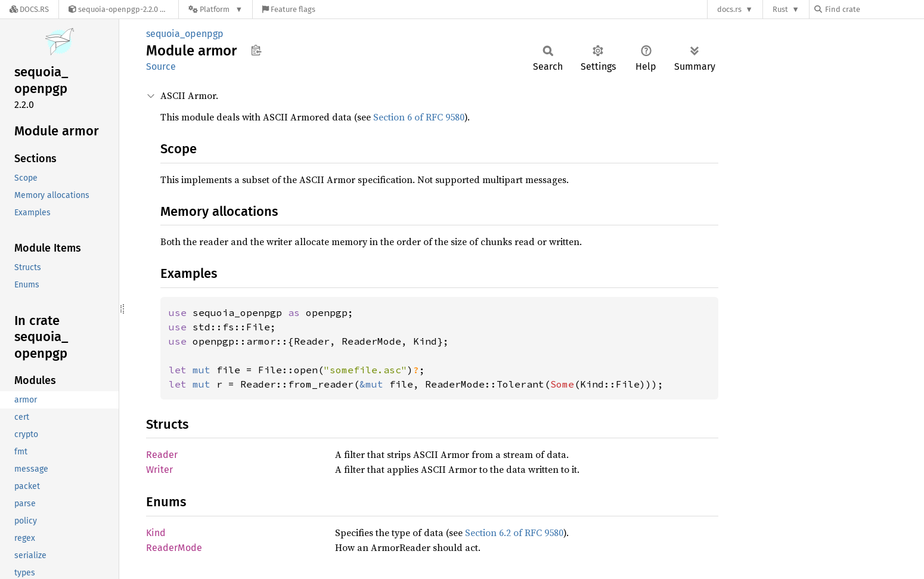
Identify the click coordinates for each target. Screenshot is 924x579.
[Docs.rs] (29, 9)
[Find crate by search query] (874, 9)
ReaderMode (174, 548)
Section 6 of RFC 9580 (419, 117)
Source (161, 66)
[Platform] (216, 9)
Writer (159, 470)
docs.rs (729, 9)
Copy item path (256, 50)
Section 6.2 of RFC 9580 (514, 532)
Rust (780, 9)
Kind (156, 533)
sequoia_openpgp (185, 34)
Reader (162, 455)
